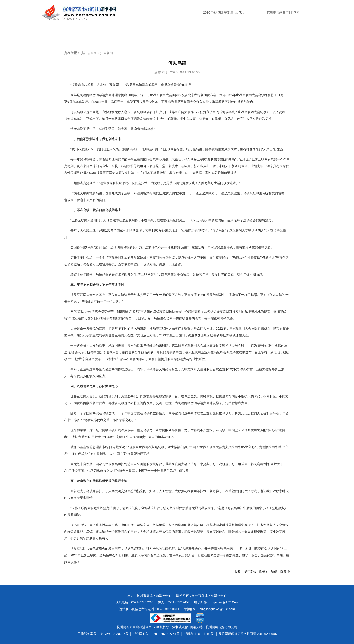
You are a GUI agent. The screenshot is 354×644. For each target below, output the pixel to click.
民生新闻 (201, 35)
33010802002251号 (166, 634)
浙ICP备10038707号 (114, 634)
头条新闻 (79, 35)
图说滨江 (275, 35)
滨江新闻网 (89, 53)
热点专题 (153, 35)
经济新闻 (177, 35)
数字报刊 (226, 35)
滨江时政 (104, 35)
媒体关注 (128, 35)
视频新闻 (250, 35)
